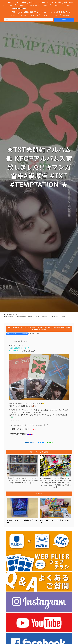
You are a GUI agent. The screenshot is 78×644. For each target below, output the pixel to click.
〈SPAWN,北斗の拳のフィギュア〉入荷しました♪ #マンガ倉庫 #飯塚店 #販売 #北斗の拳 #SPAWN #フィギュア (23, 481)
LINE (50, 443)
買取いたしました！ (12, 334)
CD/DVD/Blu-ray (23, 334)
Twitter (41, 443)
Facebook (30, 443)
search (64, 20)
